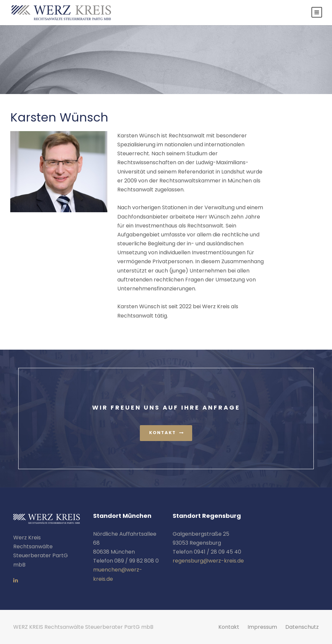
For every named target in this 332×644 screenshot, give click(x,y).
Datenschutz (302, 627)
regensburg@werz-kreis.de (208, 561)
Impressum (262, 627)
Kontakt (229, 627)
